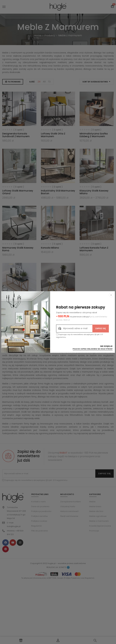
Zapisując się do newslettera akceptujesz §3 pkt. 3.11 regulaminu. (79, 336)
